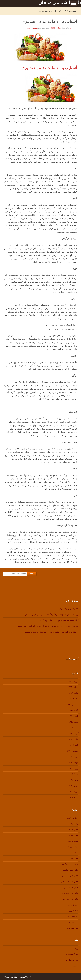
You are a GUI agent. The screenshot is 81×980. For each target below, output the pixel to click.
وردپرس (75, 966)
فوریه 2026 (74, 681)
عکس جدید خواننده (71, 870)
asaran (72, 28)
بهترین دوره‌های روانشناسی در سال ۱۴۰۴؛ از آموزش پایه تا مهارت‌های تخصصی (47, 626)
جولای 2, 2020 (56, 28)
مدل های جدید (73, 928)
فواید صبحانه (73, 922)
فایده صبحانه (73, 916)
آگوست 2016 (73, 757)
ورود (77, 948)
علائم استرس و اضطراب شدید (66, 609)
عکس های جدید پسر (70, 876)
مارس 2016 (74, 786)
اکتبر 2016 (74, 745)
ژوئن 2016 (74, 768)
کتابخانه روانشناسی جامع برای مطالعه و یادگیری (59, 620)
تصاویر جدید (74, 829)
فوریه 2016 (74, 792)
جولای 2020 (73, 722)
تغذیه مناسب (73, 841)
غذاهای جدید (73, 905)
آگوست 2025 (73, 710)
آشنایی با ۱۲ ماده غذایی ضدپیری (49, 21)
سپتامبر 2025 (73, 705)
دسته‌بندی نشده (32, 28)
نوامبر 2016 (74, 739)
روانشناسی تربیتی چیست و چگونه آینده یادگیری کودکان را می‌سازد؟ (51, 615)
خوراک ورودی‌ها (72, 954)
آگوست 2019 (73, 734)
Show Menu (74, 3)
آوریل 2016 (74, 780)
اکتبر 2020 (74, 716)
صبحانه (75, 853)
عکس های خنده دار (71, 899)
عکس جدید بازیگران (70, 864)
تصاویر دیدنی (73, 835)
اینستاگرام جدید (72, 824)
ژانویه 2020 (74, 728)
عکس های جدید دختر (70, 882)
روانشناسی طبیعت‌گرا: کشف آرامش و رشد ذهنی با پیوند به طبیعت (51, 632)
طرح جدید (74, 858)
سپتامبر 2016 (73, 751)
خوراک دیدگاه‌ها (72, 960)
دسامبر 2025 (73, 687)
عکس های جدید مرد (70, 893)
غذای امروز (74, 911)
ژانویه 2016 (74, 797)
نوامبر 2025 (74, 693)
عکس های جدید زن (71, 887)
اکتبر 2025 (74, 699)
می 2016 (75, 774)
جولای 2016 (74, 763)
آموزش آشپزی (73, 818)
